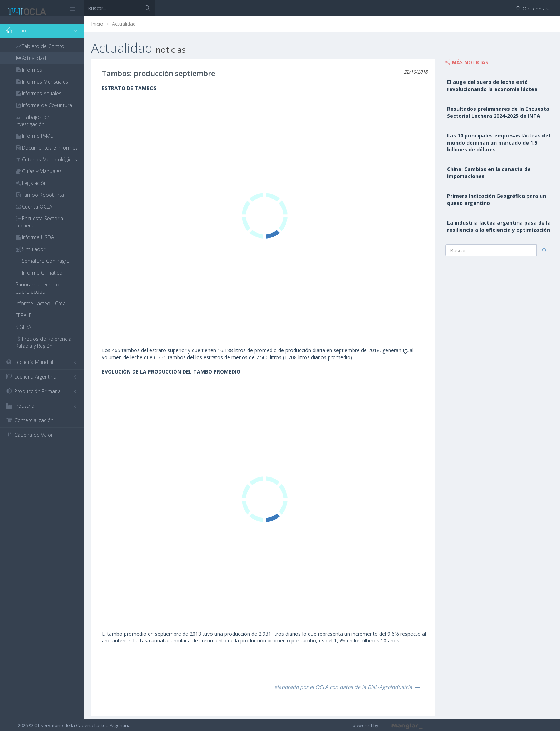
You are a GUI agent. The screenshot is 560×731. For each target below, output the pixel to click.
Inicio (97, 24)
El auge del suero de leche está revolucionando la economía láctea (492, 86)
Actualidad (124, 24)
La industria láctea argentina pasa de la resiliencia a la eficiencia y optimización (499, 226)
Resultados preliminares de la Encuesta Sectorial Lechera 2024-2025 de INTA (498, 112)
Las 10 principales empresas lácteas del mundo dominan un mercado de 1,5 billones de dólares (499, 143)
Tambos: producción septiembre (158, 73)
